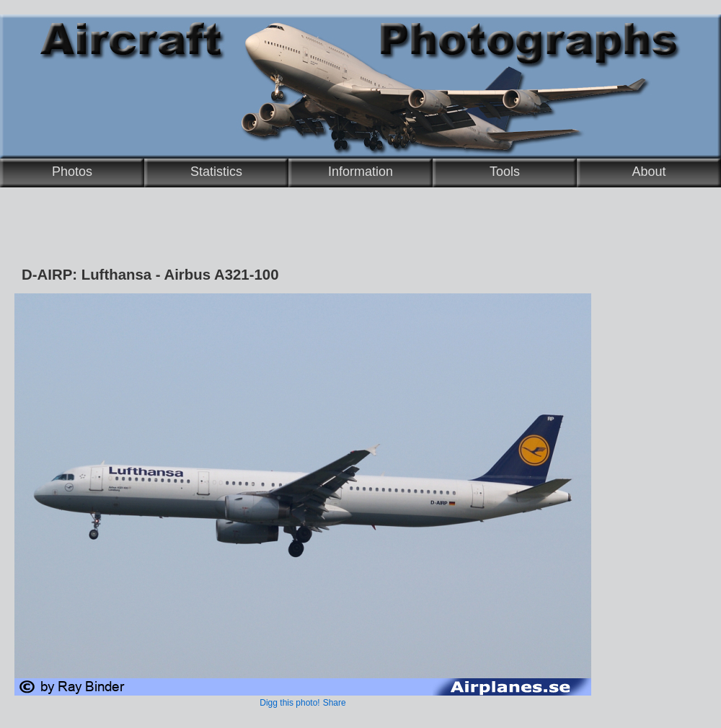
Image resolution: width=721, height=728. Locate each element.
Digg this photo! (289, 703)
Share (335, 703)
